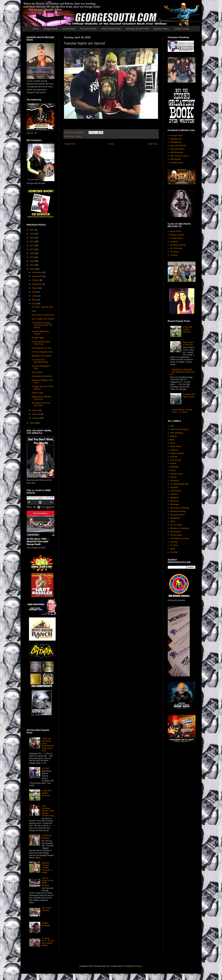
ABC (172, 426)
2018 (32, 261)
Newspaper (175, 518)
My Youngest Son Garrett (43, 319)
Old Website (176, 159)
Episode (174, 457)
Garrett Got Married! (47, 837)
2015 (32, 423)
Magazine (175, 497)
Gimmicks (175, 481)
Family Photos (177, 238)
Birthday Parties (161, 29)
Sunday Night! (38, 338)
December (37, 272)
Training (78, 136)
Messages (175, 504)
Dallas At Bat (37, 393)
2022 (32, 245)
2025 (32, 234)
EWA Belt (174, 467)
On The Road (176, 248)
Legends (174, 242)
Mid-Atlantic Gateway (180, 508)
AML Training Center (179, 156)
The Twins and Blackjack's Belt (40, 361)
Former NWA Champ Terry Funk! (41, 343)
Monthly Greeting (178, 245)
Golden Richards (46, 924)
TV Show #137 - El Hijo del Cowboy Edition (48, 942)
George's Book (51, 29)
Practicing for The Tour (42, 348)
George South (176, 135)
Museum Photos (177, 515)
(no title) (45, 768)
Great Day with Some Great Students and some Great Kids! (48, 744)
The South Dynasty (46, 909)
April (34, 304)
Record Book (69, 29)
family (173, 470)
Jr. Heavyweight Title (179, 484)
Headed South (177, 163)
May (34, 300)
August (35, 288)
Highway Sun (176, 139)
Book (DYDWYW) (178, 146)
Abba (34, 311)
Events (173, 463)
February (36, 414)
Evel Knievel (176, 460)
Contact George (182, 29)
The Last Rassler (88, 29)
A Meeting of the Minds (42, 376)
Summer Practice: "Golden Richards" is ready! (47, 868)
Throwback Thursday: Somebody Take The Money (42, 325)
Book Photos (176, 231)
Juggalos (174, 487)
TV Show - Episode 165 (42, 307)
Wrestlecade (176, 142)
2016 (32, 269)
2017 (32, 265)
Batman (174, 436)
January (36, 418)
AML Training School (179, 429)
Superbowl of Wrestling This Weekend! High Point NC (183, 372)
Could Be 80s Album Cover (189, 396)
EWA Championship (111, 29)
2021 (32, 249)
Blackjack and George (41, 356)
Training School (177, 149)
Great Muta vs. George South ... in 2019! (182, 411)
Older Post (153, 144)
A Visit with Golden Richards (47, 793)
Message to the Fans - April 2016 (42, 404)
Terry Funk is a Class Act (43, 315)
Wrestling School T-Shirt (137, 29)
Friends (174, 477)
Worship (174, 552)
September (37, 284)
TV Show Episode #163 (42, 352)
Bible (172, 440)
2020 (32, 253)
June (35, 296)
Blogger (139, 966)
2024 (32, 238)
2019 (32, 257)
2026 (32, 230)
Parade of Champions (180, 528)
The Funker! (37, 372)
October (36, 280)
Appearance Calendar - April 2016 (42, 398)
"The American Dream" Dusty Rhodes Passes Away (48, 811)
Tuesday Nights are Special (40, 333)
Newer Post (70, 144)
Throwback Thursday (180, 538)
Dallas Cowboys (177, 235)
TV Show (174, 252)
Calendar (174, 450)
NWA (173, 521)
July (34, 292)
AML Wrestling (177, 152)
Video (173, 549)
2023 (32, 242)
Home (36, 29)
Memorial (174, 501)
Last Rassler (176, 491)
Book (173, 443)
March (35, 410)
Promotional (176, 532)
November (37, 276)
